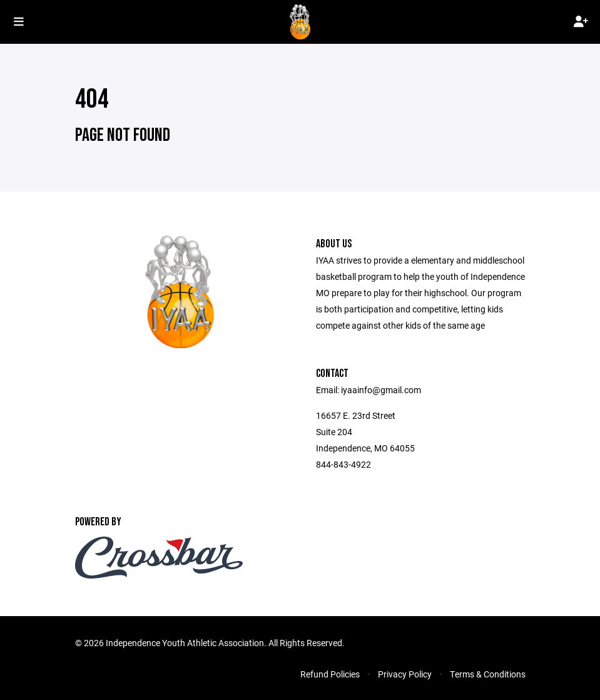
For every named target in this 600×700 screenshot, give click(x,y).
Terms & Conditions (488, 674)
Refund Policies (330, 674)
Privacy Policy (405, 674)
